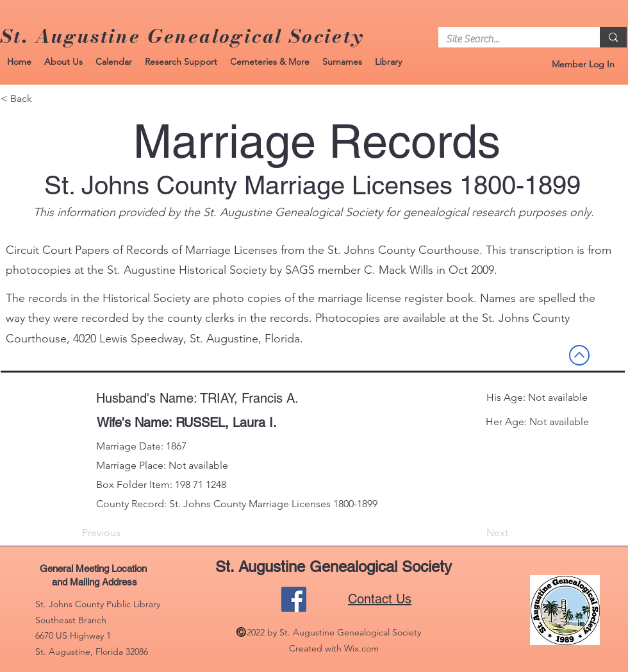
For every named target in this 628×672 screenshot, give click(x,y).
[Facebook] (294, 599)
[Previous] (124, 533)
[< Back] (43, 99)
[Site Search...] (509, 39)
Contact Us (380, 599)
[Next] (476, 533)
